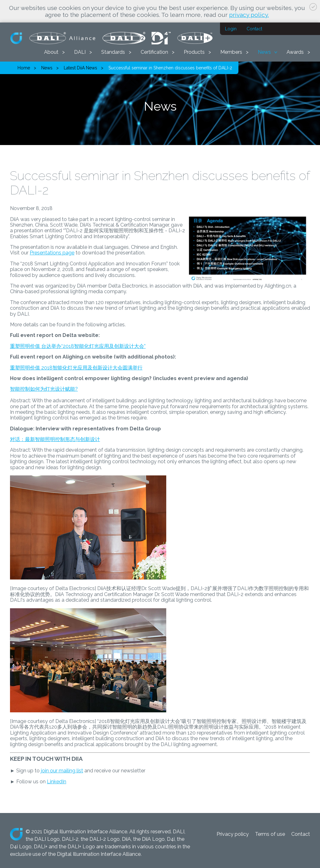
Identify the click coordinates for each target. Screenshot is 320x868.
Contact (254, 29)
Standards (113, 52)
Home (24, 68)
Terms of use (270, 834)
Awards (295, 52)
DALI (80, 52)
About (51, 52)
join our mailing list (62, 771)
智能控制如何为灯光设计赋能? (44, 389)
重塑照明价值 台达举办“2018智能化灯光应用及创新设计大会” (78, 346)
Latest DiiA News (80, 68)
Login (231, 29)
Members (231, 52)
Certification (154, 52)
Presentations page (52, 253)
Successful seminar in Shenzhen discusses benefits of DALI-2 (170, 68)
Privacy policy (233, 834)
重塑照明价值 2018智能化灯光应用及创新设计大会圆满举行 (76, 368)
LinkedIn (57, 782)
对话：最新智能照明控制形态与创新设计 (55, 439)
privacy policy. (249, 15)
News (264, 52)
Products (194, 52)
